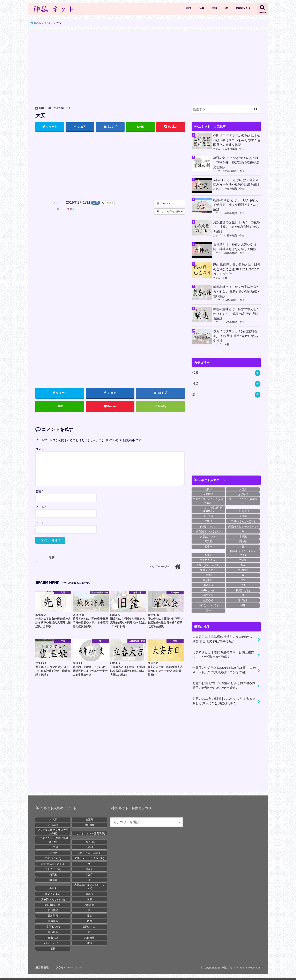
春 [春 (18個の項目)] (243, 575)
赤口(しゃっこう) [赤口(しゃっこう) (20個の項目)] (208, 605)
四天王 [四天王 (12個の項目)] (208, 541)
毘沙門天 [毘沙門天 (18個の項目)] (208, 580)
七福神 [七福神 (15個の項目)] (243, 516)
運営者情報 (42, 967)
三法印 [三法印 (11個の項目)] (208, 521)
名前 (39, 492)
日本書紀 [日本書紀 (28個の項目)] (208, 575)
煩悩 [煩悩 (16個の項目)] (243, 585)
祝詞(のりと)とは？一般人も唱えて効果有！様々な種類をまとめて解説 (236, 205)
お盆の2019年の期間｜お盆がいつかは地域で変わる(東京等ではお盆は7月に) (224, 700)
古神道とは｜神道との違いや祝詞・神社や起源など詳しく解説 (235, 247)
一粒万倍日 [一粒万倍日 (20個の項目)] (243, 511)
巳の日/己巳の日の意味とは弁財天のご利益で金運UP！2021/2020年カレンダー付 (237, 269)
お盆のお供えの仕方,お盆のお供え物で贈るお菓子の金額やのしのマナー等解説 (224, 685)
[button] (169, 211)
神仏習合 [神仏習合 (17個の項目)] (208, 595)
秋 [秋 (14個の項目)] (243, 595)
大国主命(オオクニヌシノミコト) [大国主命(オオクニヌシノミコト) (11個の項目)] (243, 553)
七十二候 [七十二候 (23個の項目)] (208, 516)
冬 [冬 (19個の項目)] (243, 531)
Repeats (108, 203)
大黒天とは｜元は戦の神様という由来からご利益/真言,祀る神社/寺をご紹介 (223, 638)
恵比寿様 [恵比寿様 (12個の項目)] (243, 570)
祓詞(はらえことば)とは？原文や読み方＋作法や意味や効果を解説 (236, 182)
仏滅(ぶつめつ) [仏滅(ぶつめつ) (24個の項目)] (208, 526)
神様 (188, 8)
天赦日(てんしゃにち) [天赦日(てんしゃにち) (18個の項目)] (208, 564)
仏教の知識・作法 (234, 149)
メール (41, 507)
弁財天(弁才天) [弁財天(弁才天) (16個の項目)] (208, 570)
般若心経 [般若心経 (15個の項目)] (208, 600)
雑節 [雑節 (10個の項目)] (243, 605)
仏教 (202, 8)
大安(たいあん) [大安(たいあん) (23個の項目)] (208, 560)
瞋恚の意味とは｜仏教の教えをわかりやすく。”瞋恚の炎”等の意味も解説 (236, 313)
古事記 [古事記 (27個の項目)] (243, 536)
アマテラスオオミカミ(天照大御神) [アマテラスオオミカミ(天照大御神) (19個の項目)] (208, 500)
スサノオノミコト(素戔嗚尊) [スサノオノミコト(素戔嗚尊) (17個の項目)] (243, 500)
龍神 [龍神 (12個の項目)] (208, 610)
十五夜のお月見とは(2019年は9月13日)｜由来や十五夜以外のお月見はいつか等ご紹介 (224, 669)
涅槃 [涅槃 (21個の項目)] (243, 580)
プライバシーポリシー (69, 967)
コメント (41, 449)
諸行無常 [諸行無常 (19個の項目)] (243, 600)
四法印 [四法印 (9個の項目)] (243, 541)
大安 (71, 209)
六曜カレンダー (244, 8)
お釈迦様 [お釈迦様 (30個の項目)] (243, 494)
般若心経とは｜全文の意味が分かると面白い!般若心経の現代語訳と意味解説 (237, 291)
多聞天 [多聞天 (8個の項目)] (208, 554)
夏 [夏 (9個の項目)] (243, 546)
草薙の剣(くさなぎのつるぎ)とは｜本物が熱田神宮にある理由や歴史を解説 (236, 162)
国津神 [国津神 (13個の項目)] (208, 546)
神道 (215, 8)
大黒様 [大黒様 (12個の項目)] (243, 560)
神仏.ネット (228, 967)
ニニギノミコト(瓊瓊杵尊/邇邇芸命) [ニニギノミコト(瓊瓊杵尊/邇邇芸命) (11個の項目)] (208, 509)
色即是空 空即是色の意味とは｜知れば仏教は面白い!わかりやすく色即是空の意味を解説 (237, 140)
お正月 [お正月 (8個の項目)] (243, 489)
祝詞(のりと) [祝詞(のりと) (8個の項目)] (243, 590)
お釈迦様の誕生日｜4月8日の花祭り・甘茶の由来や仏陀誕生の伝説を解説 (236, 227)
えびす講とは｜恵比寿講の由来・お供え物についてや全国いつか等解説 (223, 654)
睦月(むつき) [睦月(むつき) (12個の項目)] (208, 590)
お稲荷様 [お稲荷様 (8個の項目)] (208, 494)
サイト (40, 523)
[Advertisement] (110, 67)
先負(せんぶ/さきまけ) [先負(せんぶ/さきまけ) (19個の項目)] (208, 531)
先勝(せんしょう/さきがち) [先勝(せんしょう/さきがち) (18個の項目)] (243, 526)
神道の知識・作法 (234, 171)
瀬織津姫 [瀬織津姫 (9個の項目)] (208, 585)
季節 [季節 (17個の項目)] (243, 564)
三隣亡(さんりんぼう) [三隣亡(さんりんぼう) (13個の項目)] (243, 521)
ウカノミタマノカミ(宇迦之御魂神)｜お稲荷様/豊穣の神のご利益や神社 (236, 335)
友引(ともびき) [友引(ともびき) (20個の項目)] (208, 536)
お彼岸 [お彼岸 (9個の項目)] (208, 489)
